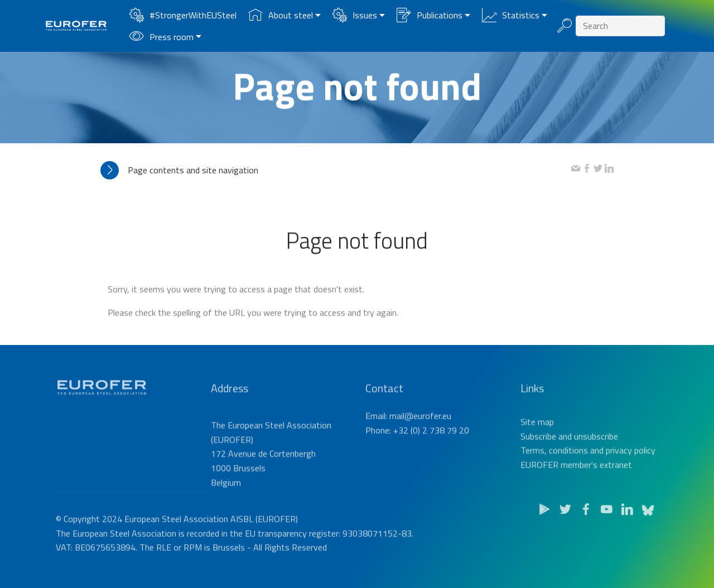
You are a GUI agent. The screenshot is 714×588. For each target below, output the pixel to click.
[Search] (620, 26)
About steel (281, 15)
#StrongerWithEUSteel (183, 15)
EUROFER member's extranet (576, 479)
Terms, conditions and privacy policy (588, 464)
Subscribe (538, 450)
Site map (537, 436)
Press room (161, 37)
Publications (430, 15)
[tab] (336, 170)
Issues (355, 15)
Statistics (511, 15)
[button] (336, 170)
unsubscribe (596, 450)
